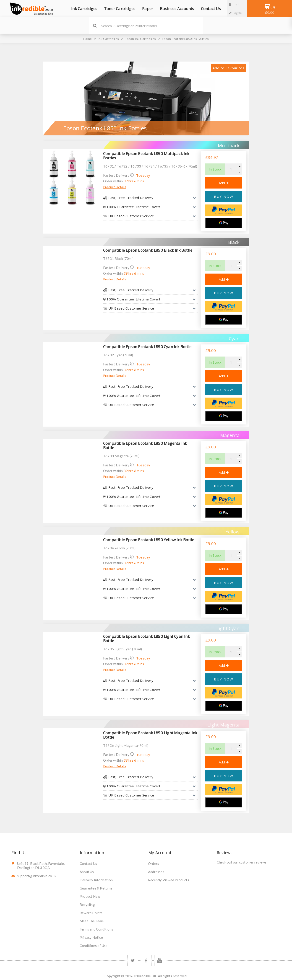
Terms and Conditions (96, 929)
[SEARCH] (152, 26)
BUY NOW (224, 197)
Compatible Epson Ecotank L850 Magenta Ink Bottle (145, 445)
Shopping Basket (270, 10)
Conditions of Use (94, 946)
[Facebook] (146, 961)
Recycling (87, 905)
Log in (237, 4)
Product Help (90, 896)
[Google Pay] (224, 223)
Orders (154, 864)
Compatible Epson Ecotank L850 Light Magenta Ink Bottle (150, 735)
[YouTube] (160, 961)
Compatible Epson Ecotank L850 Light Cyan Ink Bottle (146, 639)
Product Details (115, 187)
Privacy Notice (91, 937)
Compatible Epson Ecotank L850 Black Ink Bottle (148, 250)
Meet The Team (92, 921)
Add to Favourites (229, 68)
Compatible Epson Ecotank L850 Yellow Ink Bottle (149, 540)
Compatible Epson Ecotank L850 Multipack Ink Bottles (146, 156)
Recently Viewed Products (169, 880)
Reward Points (91, 913)
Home (87, 39)
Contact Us (88, 864)
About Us (87, 872)
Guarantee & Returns (96, 888)
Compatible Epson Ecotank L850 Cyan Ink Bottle (147, 347)
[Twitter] (133, 961)
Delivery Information (96, 880)
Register (238, 13)
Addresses (156, 872)
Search (95, 26)
